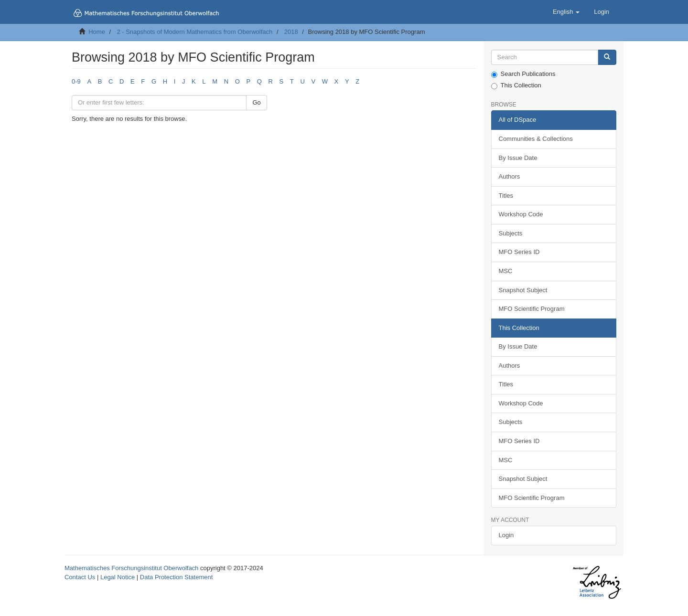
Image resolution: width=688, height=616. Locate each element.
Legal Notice (118, 577)
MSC (506, 271)
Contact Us (80, 577)
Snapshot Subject (523, 290)
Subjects (511, 233)
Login (506, 535)
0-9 (76, 81)
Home (97, 32)
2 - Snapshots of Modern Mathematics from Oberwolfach (194, 32)
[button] (566, 12)
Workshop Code (521, 214)
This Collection (516, 85)
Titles (506, 196)
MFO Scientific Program (532, 309)
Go (256, 102)
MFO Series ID (519, 252)
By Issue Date (518, 158)
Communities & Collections (536, 139)
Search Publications (523, 74)
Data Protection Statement (176, 577)
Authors (510, 176)
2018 (291, 32)
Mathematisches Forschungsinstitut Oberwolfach (131, 568)
